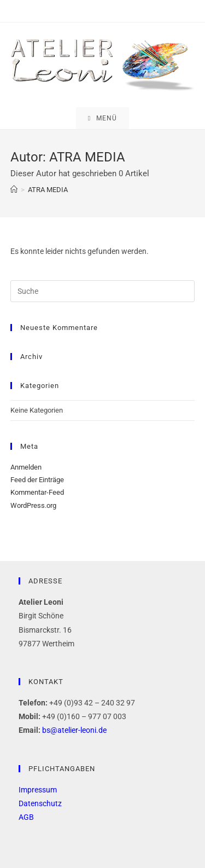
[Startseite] (14, 190)
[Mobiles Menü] (102, 118)
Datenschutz (40, 803)
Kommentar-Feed (37, 492)
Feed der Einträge (37, 480)
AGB (26, 817)
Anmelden (26, 467)
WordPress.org (33, 505)
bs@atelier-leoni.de (74, 730)
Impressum (38, 790)
